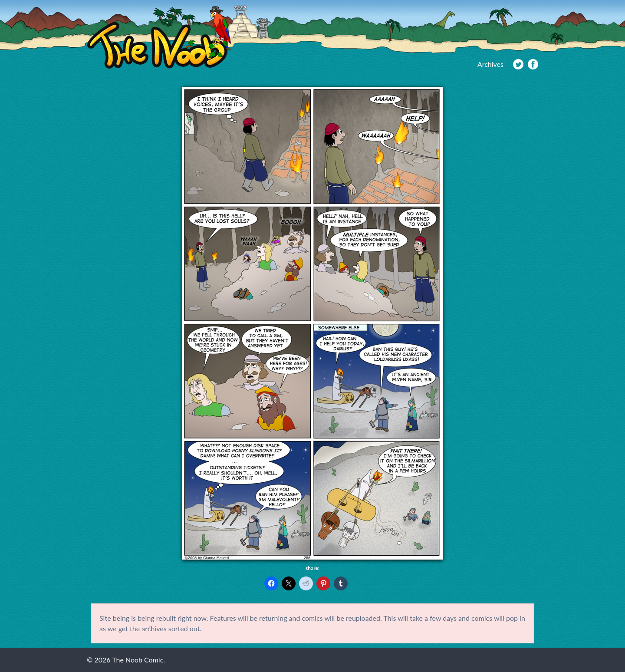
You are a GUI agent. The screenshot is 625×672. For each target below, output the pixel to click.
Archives (490, 64)
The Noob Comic (159, 38)
